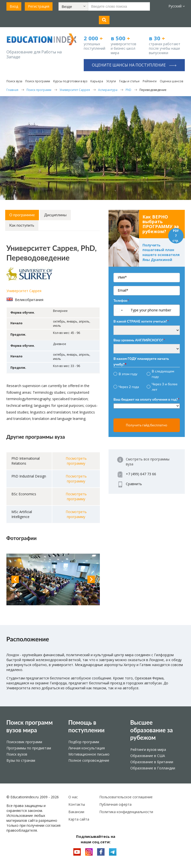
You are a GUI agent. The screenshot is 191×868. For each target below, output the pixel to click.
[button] (73, 6)
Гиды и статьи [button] (129, 81)
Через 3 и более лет (165, 387)
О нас (73, 797)
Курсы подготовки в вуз (70, 81)
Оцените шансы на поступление (134, 65)
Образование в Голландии (153, 768)
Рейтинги (150, 81)
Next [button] (91, 579)
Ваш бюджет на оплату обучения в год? (146, 399)
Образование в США (148, 756)
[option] (53, 579)
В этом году (128, 374)
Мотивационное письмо (89, 754)
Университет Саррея (24, 291)
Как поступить (22, 225)
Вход (14, 6)
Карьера (97, 81)
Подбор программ (84, 742)
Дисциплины (55, 215)
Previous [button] (15, 579)
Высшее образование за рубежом (152, 730)
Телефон (121, 300)
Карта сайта (79, 819)
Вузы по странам (21, 760)
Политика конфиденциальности (126, 812)
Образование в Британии (152, 762)
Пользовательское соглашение (126, 797)
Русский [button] (177, 6)
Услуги (111, 81)
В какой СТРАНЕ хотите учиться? (141, 321)
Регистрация (39, 6)
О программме (22, 215)
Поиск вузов (17, 754)
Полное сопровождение (89, 760)
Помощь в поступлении (87, 726)
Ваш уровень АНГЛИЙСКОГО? (139, 340)
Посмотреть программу (76, 461)
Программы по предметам (29, 748)
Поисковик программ (24, 742)
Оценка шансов (171, 81)
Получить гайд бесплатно (147, 425)
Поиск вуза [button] (14, 81)
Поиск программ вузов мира (30, 726)
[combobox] (122, 310)
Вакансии (76, 812)
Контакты (77, 804)
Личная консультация (87, 748)
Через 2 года (129, 387)
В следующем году (163, 374)
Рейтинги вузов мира (148, 749)
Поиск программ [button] (38, 81)
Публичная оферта (115, 804)
